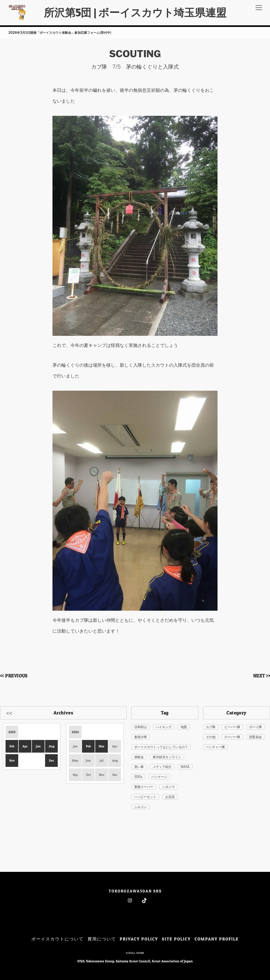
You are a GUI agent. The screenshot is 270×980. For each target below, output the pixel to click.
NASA (185, 767)
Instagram (130, 900)
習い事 (139, 767)
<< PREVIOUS (14, 676)
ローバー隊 (232, 737)
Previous (9, 713)
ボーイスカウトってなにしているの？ (161, 747)
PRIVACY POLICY (139, 939)
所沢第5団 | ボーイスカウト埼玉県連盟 (135, 13)
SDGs (138, 777)
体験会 (139, 757)
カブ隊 (211, 727)
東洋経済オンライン (167, 757)
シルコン (141, 807)
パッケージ (159, 777)
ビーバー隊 (232, 727)
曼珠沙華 (141, 737)
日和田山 (141, 727)
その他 (211, 737)
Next (117, 713)
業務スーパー (144, 787)
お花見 (170, 797)
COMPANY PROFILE (217, 939)
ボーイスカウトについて (57, 939)
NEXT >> (262, 676)
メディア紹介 (162, 767)
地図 (184, 727)
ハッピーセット (145, 797)
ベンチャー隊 (215, 747)
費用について (102, 939)
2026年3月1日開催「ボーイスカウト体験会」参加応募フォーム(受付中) (60, 33)
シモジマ (168, 787)
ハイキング (164, 727)
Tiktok (144, 900)
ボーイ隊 (255, 727)
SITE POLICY (176, 939)
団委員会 (255, 737)
